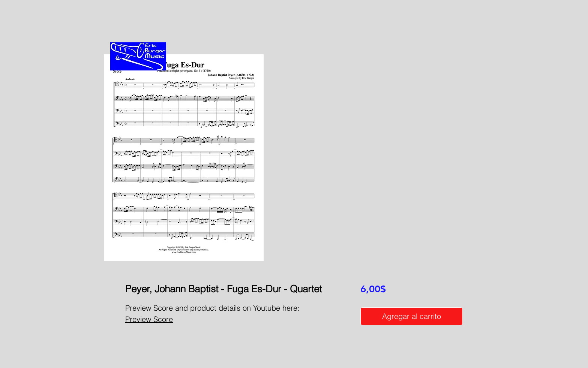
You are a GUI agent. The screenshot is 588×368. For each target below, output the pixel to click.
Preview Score (149, 319)
